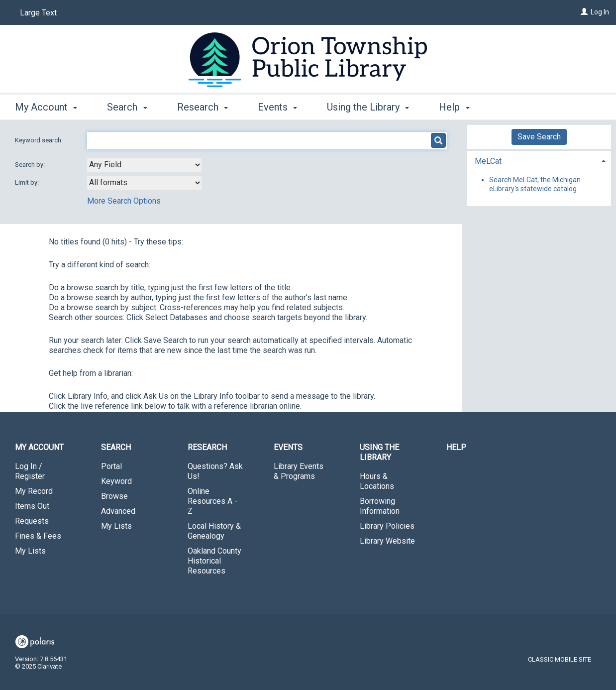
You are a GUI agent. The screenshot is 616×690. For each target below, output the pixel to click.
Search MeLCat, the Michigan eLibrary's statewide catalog (535, 184)
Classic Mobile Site (560, 659)
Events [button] (277, 107)
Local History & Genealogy (214, 531)
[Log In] (584, 12)
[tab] (539, 160)
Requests (32, 521)
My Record (34, 491)
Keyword (116, 481)
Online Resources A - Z (212, 501)
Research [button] (203, 107)
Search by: (31, 165)
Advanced (118, 511)
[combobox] (144, 165)
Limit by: (28, 182)
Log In (600, 12)
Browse (114, 496)
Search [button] (127, 107)
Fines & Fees (38, 536)
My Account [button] (46, 107)
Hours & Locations (377, 481)
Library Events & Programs (299, 471)
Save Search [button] (539, 137)
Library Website (387, 541)
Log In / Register (30, 471)
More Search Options (124, 201)
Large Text (38, 13)
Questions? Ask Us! (215, 471)
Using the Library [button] (368, 107)
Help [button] (454, 107)
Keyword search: (40, 140)
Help (456, 447)
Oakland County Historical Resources (214, 561)
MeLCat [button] (488, 161)
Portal (111, 466)
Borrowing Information (380, 506)
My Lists (30, 551)
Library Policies (387, 526)
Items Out (32, 506)
